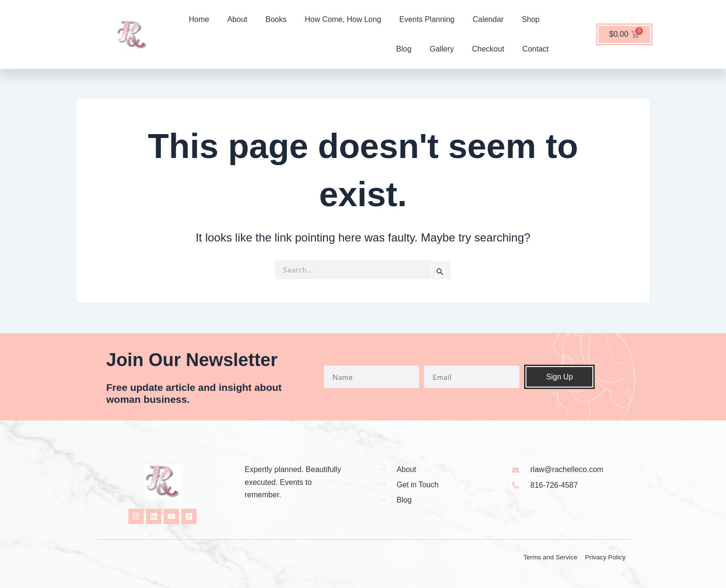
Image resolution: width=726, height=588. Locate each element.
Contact (535, 49)
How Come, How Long (343, 19)
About (237, 19)
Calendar (488, 19)
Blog (404, 49)
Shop (531, 19)
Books (276, 19)
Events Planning (427, 19)
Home (199, 19)
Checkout (488, 49)
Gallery (442, 49)
